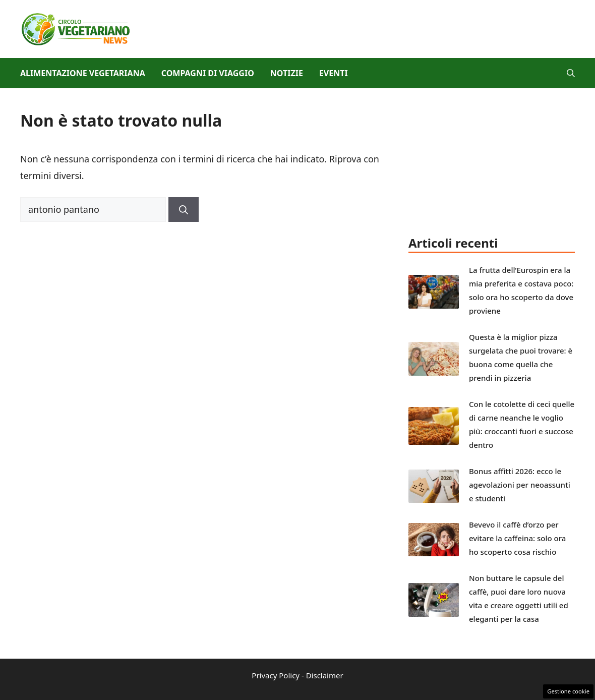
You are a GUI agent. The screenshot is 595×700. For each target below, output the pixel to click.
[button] (571, 73)
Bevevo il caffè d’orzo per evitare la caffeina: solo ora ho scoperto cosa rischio (517, 538)
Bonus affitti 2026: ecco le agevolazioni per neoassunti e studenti (520, 485)
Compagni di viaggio (208, 73)
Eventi (334, 73)
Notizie (287, 73)
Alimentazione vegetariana (83, 73)
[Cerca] (184, 210)
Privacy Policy (276, 675)
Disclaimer (325, 675)
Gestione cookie (568, 691)
